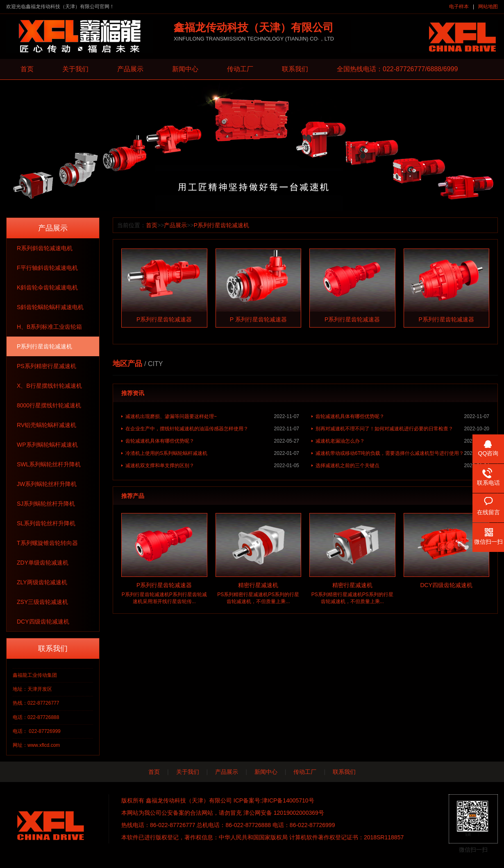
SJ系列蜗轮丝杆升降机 (46, 504)
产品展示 (130, 69)
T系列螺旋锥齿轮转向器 (47, 543)
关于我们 (75, 69)
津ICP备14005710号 (288, 800)
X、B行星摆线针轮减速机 (49, 386)
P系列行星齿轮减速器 (164, 319)
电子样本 (459, 7)
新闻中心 (185, 69)
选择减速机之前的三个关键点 (402, 466)
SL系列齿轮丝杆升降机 (46, 523)
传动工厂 (240, 69)
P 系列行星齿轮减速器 (258, 319)
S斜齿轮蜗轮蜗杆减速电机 (50, 307)
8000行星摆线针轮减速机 (49, 405)
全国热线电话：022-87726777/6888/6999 (397, 69)
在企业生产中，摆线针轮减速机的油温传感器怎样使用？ (212, 429)
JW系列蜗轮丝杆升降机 (47, 484)
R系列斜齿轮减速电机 (45, 248)
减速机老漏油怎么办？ (402, 441)
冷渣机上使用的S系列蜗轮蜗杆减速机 (212, 453)
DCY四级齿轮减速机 (43, 622)
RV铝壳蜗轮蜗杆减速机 (47, 425)
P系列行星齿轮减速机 (44, 346)
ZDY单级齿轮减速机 (43, 563)
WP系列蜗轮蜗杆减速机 (47, 445)
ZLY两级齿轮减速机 (42, 582)
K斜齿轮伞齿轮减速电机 (47, 287)
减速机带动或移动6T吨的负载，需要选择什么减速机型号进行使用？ (402, 453)
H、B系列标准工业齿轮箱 (49, 327)
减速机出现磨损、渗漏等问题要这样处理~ (212, 416)
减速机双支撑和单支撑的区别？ (212, 466)
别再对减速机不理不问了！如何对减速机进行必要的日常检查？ (402, 429)
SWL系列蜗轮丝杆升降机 (49, 464)
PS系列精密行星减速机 (47, 366)
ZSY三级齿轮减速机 (42, 602)
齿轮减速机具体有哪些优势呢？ (402, 416)
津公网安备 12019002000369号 (284, 813)
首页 (27, 69)
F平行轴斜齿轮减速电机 (47, 268)
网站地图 (488, 7)
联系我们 (295, 69)
